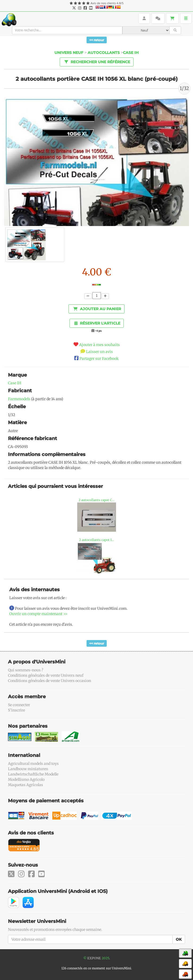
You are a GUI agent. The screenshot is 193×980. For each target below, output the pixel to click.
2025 (105, 958)
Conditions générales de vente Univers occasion (50, 681)
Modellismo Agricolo (26, 779)
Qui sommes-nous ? (26, 670)
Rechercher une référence (96, 62)
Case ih (131, 53)
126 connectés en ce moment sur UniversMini (96, 968)
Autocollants (104, 53)
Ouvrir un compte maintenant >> (38, 614)
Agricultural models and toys (33, 764)
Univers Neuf (69, 53)
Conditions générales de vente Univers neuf (46, 675)
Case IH (15, 383)
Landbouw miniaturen (28, 769)
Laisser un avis (99, 352)
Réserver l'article (97, 323)
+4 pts (98, 331)
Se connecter (19, 705)
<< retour (97, 40)
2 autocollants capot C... (96, 500)
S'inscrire (16, 710)
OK (179, 939)
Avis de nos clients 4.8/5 (107, 3)
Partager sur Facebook (99, 359)
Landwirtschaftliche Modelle (33, 774)
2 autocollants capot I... (96, 540)
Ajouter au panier (97, 309)
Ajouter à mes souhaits (99, 345)
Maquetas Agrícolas (25, 785)
